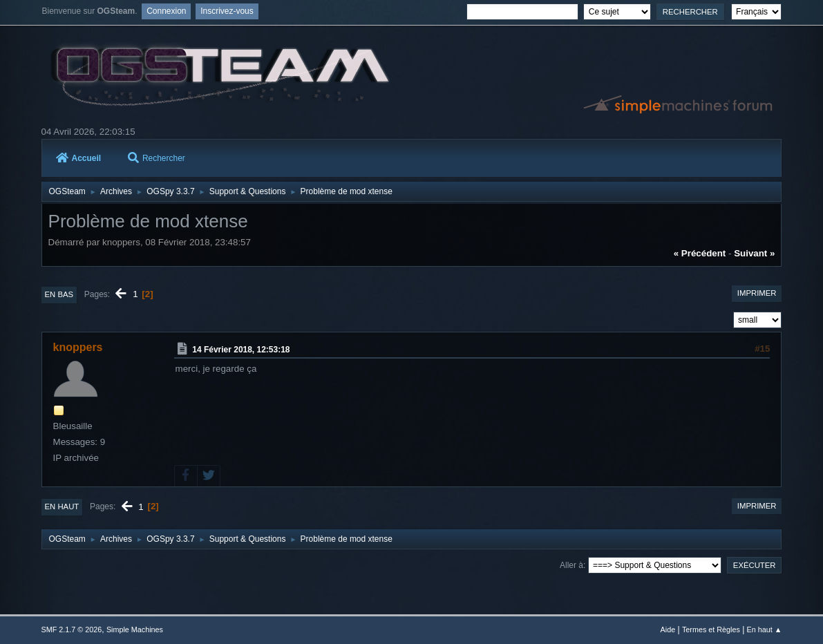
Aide (668, 629)
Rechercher (157, 158)
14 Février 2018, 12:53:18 (241, 350)
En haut (62, 506)
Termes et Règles (711, 629)
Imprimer (757, 293)
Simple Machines (135, 629)
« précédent (700, 253)
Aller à (571, 565)
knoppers (78, 347)
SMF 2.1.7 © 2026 (72, 629)
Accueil (79, 158)
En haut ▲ (765, 629)
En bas (59, 294)
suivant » (754, 253)
